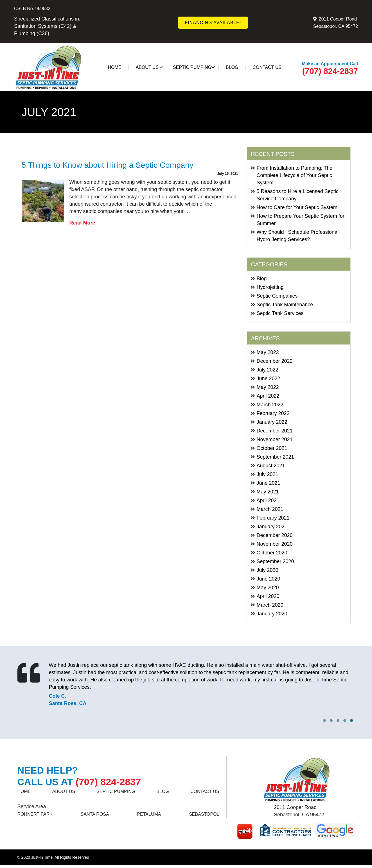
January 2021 (272, 527)
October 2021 (272, 448)
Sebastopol (204, 814)
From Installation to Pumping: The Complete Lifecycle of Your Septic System (295, 175)
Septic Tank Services (280, 313)
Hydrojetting (270, 287)
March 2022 (270, 405)
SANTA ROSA (95, 814)
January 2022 (272, 422)
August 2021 (271, 466)
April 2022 (268, 396)
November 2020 (275, 544)
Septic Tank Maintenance (285, 305)
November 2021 (275, 439)
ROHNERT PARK (35, 814)
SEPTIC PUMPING (194, 67)
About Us (150, 67)
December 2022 (275, 361)
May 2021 (268, 492)
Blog (232, 67)
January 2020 (272, 614)
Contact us (267, 67)
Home (115, 67)
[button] (351, 720)
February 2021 (273, 518)
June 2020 (269, 579)
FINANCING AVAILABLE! (213, 23)
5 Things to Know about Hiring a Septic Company (108, 165)
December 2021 (275, 431)
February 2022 (273, 413)
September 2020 (275, 561)
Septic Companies (277, 296)
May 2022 (268, 387)
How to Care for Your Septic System (297, 207)
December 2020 (275, 535)
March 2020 (270, 605)
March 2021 (270, 509)
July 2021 (268, 474)
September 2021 (275, 457)
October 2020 (272, 553)
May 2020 (268, 588)
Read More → (86, 223)
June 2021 (269, 483)
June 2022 (269, 379)
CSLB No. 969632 (32, 9)
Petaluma (149, 814)
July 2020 (268, 570)
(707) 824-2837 (330, 71)
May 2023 (268, 352)
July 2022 (268, 370)
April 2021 (268, 500)
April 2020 (268, 596)
